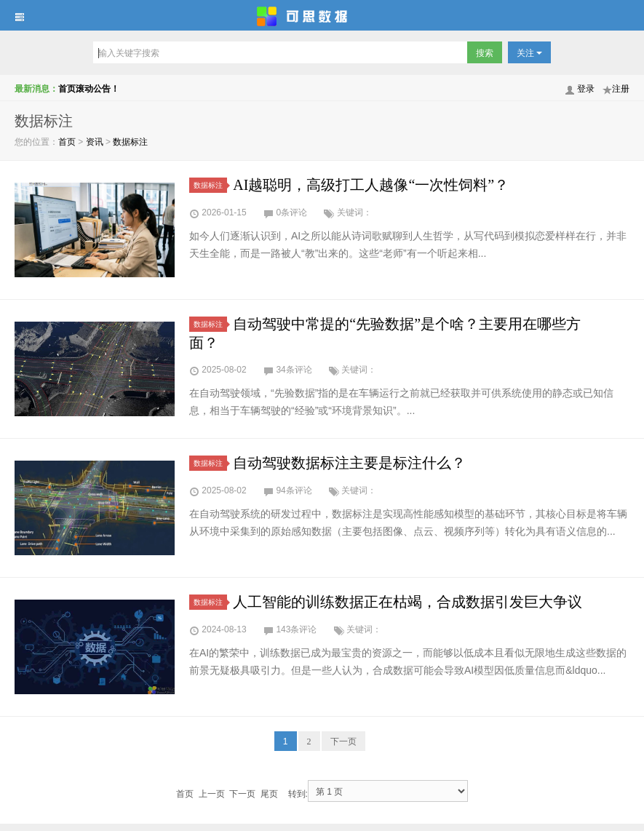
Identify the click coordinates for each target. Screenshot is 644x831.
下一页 (343, 741)
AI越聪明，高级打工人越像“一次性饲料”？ (371, 185)
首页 (67, 142)
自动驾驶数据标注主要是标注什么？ (349, 463)
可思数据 (322, 15)
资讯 (95, 142)
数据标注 (130, 142)
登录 (586, 89)
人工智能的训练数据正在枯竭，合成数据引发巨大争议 (408, 602)
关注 (529, 53)
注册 (621, 89)
